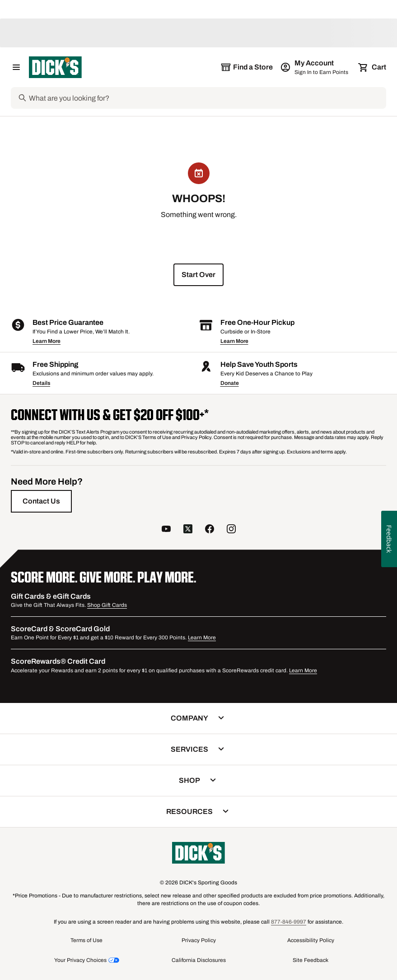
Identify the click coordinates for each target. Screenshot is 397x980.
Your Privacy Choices (80, 960)
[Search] (207, 98)
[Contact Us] (41, 501)
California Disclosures (199, 960)
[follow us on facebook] (210, 529)
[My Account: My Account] (315, 67)
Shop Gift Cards (107, 605)
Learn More (47, 341)
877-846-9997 (289, 922)
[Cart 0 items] (373, 67)
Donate (230, 383)
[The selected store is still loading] (247, 67)
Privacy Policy (199, 940)
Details (41, 383)
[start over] (198, 275)
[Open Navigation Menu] (16, 67)
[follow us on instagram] (231, 529)
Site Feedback (311, 960)
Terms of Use (86, 940)
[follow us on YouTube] (166, 529)
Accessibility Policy (311, 940)
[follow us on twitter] (188, 529)
